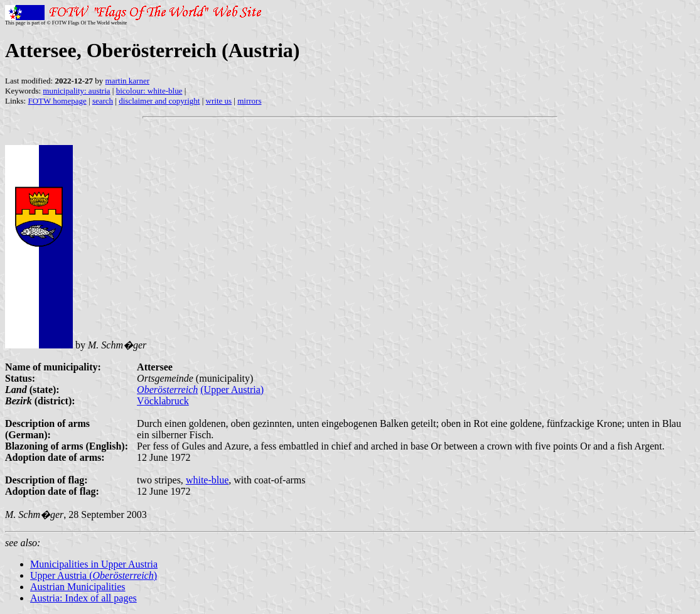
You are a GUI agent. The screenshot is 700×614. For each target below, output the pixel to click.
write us (219, 101)
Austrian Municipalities (78, 587)
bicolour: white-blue (149, 91)
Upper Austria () (94, 575)
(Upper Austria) (232, 390)
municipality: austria (76, 91)
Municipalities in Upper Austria (94, 564)
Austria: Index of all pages (83, 598)
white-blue (207, 480)
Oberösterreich (167, 390)
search (103, 101)
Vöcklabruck (163, 401)
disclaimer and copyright (159, 101)
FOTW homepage (57, 101)
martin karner (127, 81)
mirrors (249, 101)
